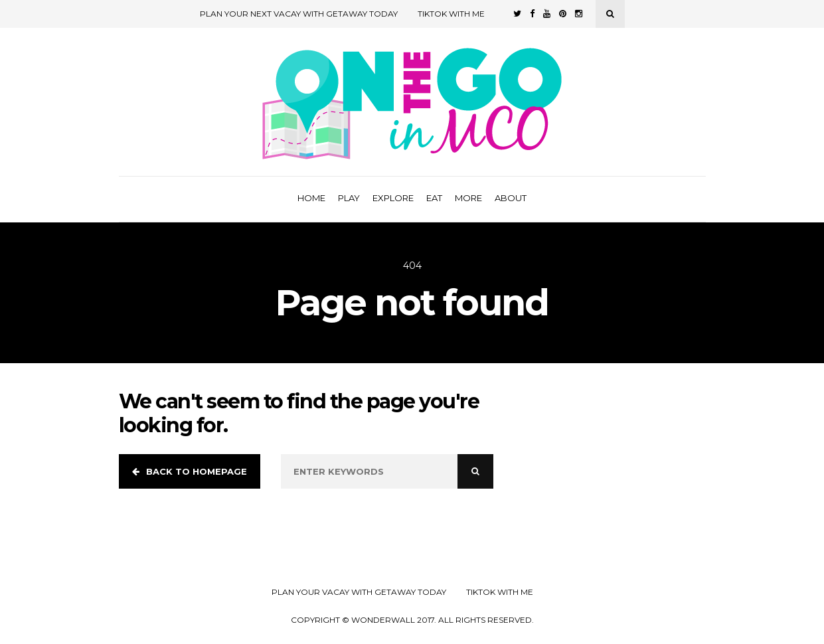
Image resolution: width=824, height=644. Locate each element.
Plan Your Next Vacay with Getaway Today (299, 14)
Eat (434, 198)
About (511, 198)
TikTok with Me (451, 14)
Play (349, 198)
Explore (393, 198)
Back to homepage (190, 471)
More (468, 198)
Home (311, 198)
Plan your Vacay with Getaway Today (359, 592)
